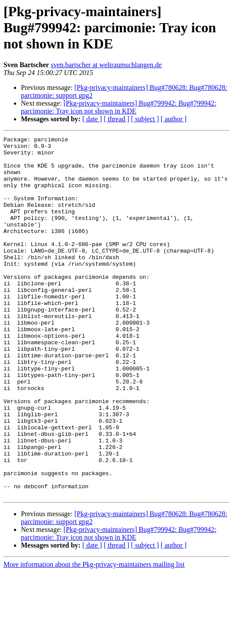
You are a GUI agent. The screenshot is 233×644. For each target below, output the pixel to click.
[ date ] (92, 119)
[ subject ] (145, 119)
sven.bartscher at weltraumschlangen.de (106, 65)
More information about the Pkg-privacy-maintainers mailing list (94, 636)
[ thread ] (116, 119)
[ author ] (174, 119)
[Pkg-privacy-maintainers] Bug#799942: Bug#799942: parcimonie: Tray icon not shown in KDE (119, 107)
